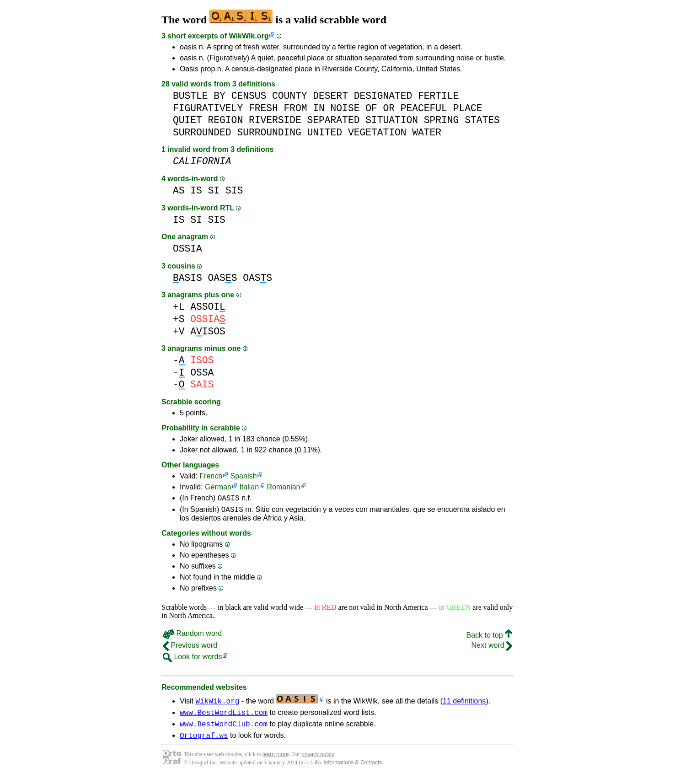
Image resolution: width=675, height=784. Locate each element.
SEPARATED (334, 120)
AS (179, 191)
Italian (249, 487)
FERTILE (438, 96)
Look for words (192, 659)
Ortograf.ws (204, 742)
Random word (192, 636)
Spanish (244, 476)
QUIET (187, 120)
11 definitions (464, 704)
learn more (276, 761)
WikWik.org (249, 36)
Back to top (490, 638)
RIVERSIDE (275, 120)
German (218, 487)
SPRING (442, 120)
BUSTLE (190, 96)
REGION (226, 120)
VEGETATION (377, 132)
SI (214, 191)
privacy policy (318, 761)
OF (371, 108)
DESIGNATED (383, 96)
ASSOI (208, 307)
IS (196, 191)
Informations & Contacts (353, 769)
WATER (427, 132)
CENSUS (249, 96)
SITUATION (392, 120)
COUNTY (290, 96)
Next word (492, 648)
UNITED (324, 132)
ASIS (187, 278)
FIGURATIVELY (208, 108)
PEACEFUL (424, 108)
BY (220, 96)
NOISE (345, 108)
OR (389, 108)
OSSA (202, 373)
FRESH (263, 108)
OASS (223, 278)
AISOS (208, 331)
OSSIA (187, 249)
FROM (295, 108)
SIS (234, 191)
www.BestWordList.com (224, 716)
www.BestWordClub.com (224, 729)
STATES (482, 120)
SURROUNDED (202, 132)
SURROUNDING (269, 132)
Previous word (190, 648)
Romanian (284, 487)
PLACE (468, 108)
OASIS (229, 499)
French (211, 476)
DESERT (330, 96)
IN (319, 108)
